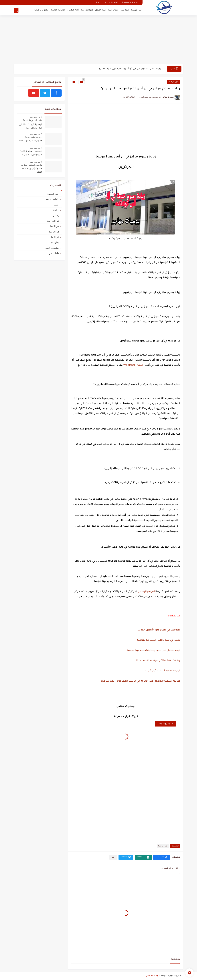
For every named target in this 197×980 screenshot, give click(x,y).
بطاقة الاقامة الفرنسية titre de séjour (158, 661)
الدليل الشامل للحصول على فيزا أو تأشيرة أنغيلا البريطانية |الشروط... (130, 69)
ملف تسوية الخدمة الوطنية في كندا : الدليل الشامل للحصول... (30, 125)
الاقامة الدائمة (52, 199)
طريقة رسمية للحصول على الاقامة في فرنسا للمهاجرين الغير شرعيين (140, 681)
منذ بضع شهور (35, 117)
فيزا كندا (125, 10)
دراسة (56, 210)
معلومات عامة (41, 10)
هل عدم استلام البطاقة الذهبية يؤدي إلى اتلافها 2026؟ (32, 169)
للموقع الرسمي (147, 592)
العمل (56, 205)
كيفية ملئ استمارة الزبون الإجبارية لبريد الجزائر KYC (31, 153)
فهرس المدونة (112, 3)
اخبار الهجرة (53, 194)
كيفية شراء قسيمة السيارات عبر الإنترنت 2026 (30, 139)
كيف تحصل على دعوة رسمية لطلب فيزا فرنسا (154, 650)
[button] (162, 857)
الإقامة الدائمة (58, 10)
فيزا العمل (101, 10)
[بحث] (16, 10)
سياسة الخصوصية (130, 3)
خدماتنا (98, 3)
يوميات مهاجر (152, 976)
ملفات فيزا (113, 10)
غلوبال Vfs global (133, 365)
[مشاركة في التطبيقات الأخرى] (113, 857)
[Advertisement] (98, 40)
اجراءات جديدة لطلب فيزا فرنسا (162, 671)
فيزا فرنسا (136, 10)
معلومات (55, 242)
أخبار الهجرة (73, 10)
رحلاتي (56, 215)
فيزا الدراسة (87, 10)
